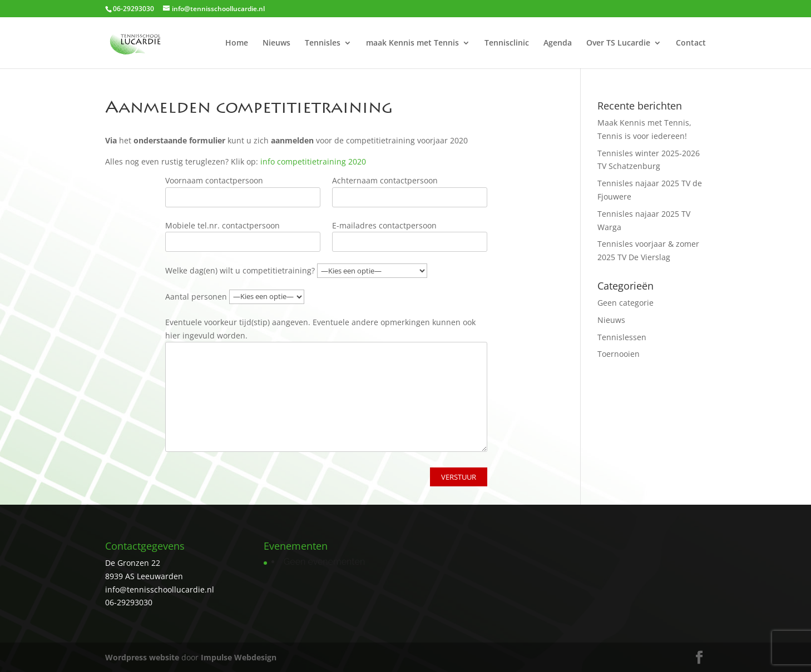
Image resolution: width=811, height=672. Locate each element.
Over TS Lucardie (618, 43)
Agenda (558, 43)
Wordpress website (142, 657)
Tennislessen (622, 337)
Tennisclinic (507, 43)
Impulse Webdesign (239, 657)
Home (237, 43)
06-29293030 (129, 602)
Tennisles (323, 43)
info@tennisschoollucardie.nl (160, 589)
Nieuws (276, 43)
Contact (691, 43)
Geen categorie (625, 303)
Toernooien (619, 354)
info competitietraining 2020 (313, 161)
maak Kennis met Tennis (412, 43)
